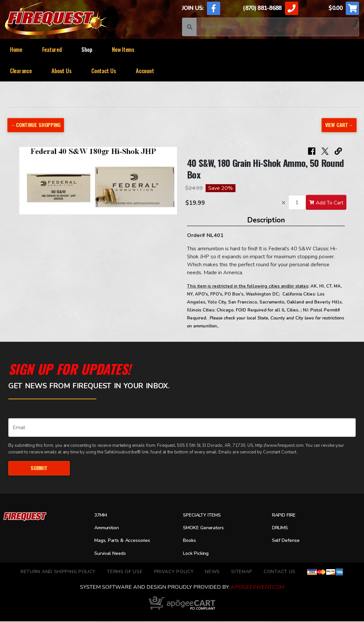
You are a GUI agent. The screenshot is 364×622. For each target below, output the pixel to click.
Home (16, 49)
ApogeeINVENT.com (258, 588)
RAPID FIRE (285, 516)
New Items (123, 49)
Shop (87, 49)
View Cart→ (338, 125)
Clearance (21, 71)
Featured (52, 49)
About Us (61, 71)
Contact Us (104, 71)
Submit (39, 468)
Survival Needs (112, 554)
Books (190, 541)
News (212, 572)
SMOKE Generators (206, 528)
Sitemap (242, 572)
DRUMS (281, 528)
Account (145, 71)
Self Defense (288, 541)
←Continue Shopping (37, 125)
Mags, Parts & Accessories (126, 541)
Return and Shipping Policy (58, 572)
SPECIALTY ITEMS (204, 516)
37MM (101, 516)
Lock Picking (197, 554)
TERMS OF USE (125, 572)
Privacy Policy (174, 572)
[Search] (278, 27)
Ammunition (109, 528)
